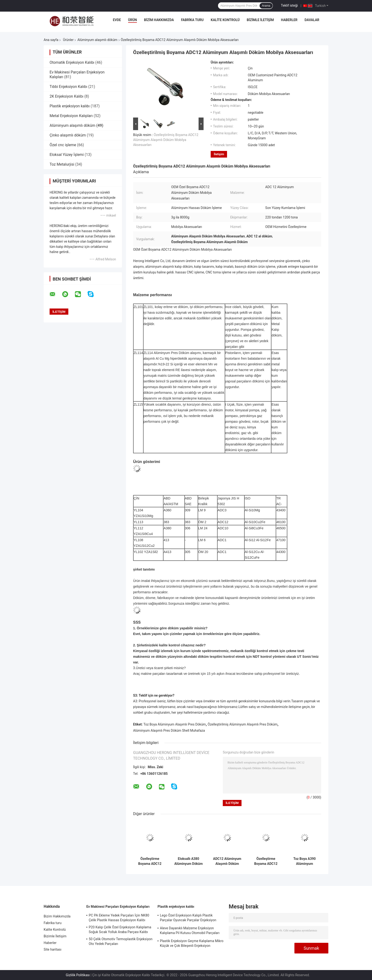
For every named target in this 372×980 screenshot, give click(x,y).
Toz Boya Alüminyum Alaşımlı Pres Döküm (174, 724)
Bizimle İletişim (260, 20)
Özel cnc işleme (63, 145)
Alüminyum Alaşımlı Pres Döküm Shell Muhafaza (169, 730)
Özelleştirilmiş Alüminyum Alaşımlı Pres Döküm (242, 724)
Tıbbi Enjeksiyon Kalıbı (68, 87)
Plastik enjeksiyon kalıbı (70, 106)
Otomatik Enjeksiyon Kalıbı (72, 62)
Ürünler (68, 40)
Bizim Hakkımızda (159, 20)
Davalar (312, 20)
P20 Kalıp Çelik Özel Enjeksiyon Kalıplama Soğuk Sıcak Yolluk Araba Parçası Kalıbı (120, 930)
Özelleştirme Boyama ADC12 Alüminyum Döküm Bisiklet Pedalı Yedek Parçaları (266, 861)
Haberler (289, 20)
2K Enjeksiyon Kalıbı (66, 96)
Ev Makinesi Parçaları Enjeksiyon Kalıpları (118, 907)
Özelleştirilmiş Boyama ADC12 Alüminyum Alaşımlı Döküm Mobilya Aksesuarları (166, 140)
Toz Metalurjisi (62, 164)
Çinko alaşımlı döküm (68, 135)
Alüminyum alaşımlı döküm (97, 40)
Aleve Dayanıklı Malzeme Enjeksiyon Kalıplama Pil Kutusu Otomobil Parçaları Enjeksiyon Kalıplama (190, 931)
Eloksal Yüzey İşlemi (67, 155)
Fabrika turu (192, 20)
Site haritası (53, 949)
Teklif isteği (289, 5)
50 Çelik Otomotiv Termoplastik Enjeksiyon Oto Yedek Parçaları (121, 941)
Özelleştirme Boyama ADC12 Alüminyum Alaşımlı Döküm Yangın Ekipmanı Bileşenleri (150, 861)
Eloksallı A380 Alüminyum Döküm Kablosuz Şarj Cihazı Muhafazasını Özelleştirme (189, 861)
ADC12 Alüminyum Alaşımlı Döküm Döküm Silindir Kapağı (227, 861)
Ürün (133, 20)
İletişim (219, 154)
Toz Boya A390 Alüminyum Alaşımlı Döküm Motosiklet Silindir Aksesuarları (305, 861)
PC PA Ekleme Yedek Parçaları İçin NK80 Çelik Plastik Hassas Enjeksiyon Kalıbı (119, 918)
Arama (266, 6)
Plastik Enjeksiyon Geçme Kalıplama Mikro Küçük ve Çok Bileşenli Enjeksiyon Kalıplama (192, 944)
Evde (117, 20)
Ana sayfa (51, 40)
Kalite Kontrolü (225, 20)
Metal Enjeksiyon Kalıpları (71, 116)
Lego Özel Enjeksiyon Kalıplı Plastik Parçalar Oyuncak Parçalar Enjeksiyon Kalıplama (188, 918)
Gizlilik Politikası (78, 975)
